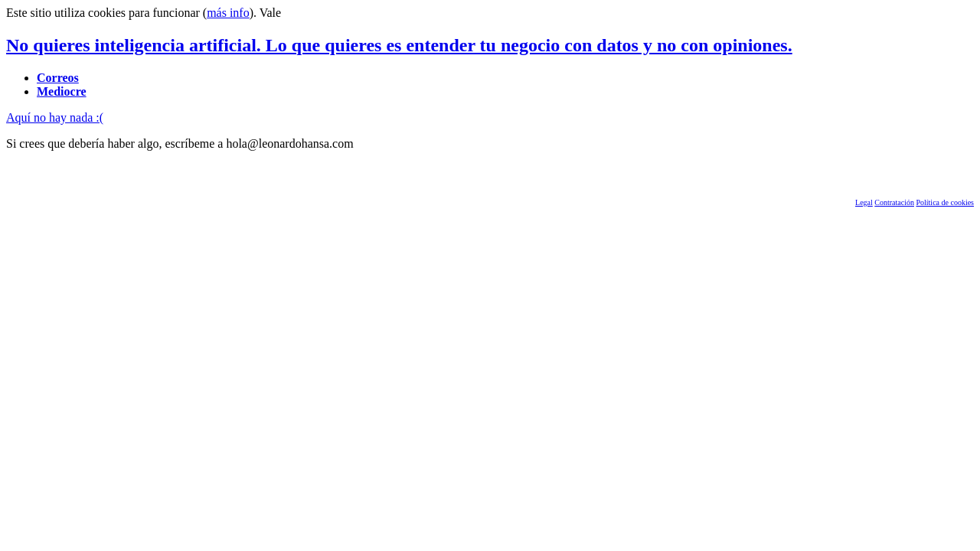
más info (228, 13)
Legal (864, 202)
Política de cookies (945, 202)
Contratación (894, 202)
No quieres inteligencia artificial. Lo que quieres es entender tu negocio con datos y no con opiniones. (399, 45)
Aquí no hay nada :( (55, 117)
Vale (270, 13)
